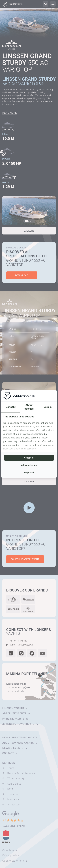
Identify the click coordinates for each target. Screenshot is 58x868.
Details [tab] (47, 407)
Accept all (29, 458)
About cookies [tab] (29, 407)
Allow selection (29, 465)
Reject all (29, 472)
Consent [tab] (11, 407)
